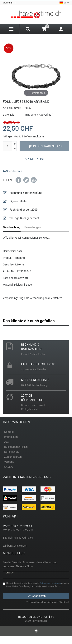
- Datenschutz (11, 452)
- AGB (6, 442)
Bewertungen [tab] (33, 227)
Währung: (10, 3)
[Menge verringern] (14, 149)
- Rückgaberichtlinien (15, 447)
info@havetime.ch (22, 538)
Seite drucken (13, 171)
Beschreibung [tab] (12, 227)
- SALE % (8, 467)
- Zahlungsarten (12, 457)
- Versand (9, 462)
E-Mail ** (10, 573)
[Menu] (11, 29)
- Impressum (10, 437)
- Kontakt (8, 432)
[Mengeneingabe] (7, 146)
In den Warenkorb (45, 146)
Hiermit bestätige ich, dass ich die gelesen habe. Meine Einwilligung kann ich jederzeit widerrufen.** (38, 585)
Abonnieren (37, 596)
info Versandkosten (34, 136)
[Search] (28, 30)
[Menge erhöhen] (14, 144)
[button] (18, 180)
